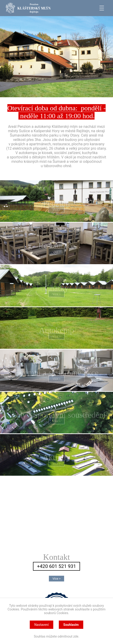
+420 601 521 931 (56, 566)
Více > (56, 211)
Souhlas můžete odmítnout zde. (57, 636)
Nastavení (42, 625)
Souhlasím (71, 625)
